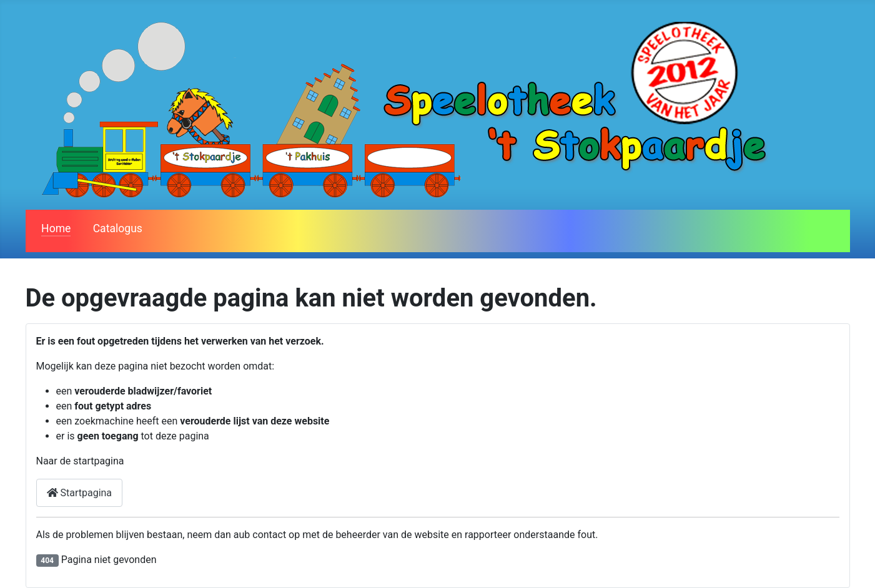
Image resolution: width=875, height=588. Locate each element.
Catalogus (118, 228)
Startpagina (80, 493)
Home (56, 228)
